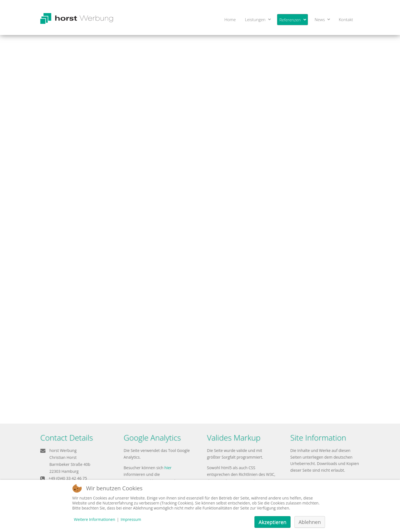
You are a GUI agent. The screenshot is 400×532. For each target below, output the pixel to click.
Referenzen (290, 20)
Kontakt (346, 19)
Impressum (131, 519)
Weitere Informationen (94, 519)
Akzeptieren (272, 522)
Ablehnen (310, 522)
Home (230, 19)
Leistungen (255, 19)
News (320, 19)
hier (168, 468)
